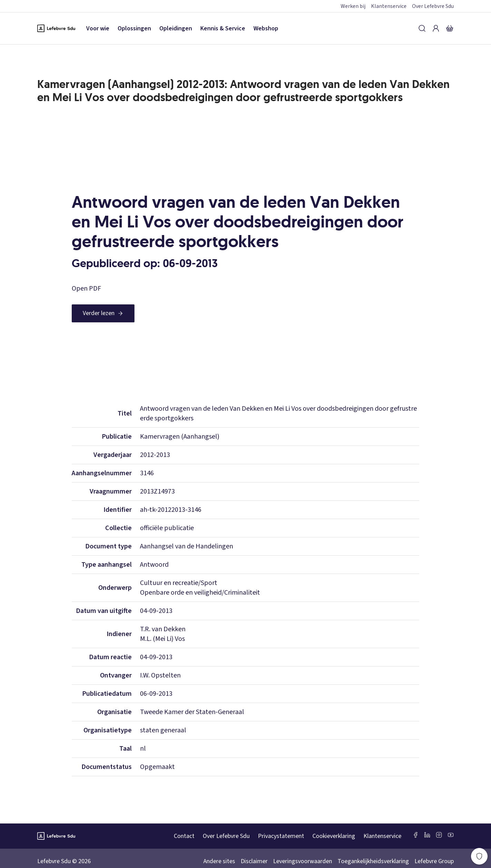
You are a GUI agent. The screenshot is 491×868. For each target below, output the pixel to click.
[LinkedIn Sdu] (427, 835)
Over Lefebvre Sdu (433, 6)
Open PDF (86, 289)
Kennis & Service (223, 28)
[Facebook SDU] (415, 835)
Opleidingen (176, 28)
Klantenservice (389, 6)
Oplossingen (134, 28)
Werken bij (353, 6)
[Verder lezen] (103, 313)
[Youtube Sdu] (451, 835)
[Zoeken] (422, 28)
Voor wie (98, 28)
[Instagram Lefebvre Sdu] (439, 835)
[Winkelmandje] (450, 28)
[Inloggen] (436, 28)
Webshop (266, 28)
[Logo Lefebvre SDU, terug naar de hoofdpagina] (56, 28)
